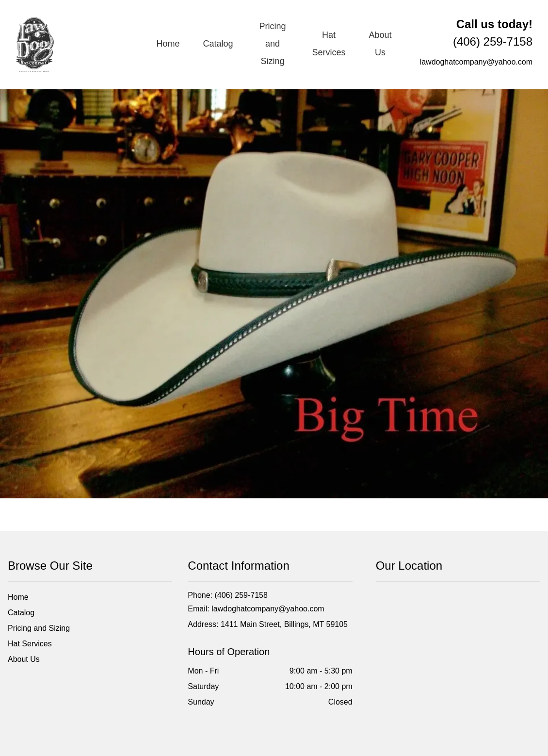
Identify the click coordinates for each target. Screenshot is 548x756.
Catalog (218, 44)
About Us (380, 44)
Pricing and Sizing (272, 44)
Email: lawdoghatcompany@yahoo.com (256, 609)
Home (168, 44)
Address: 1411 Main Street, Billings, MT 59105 (268, 624)
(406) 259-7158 (493, 33)
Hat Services (329, 44)
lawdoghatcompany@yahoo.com (476, 62)
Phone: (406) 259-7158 (228, 595)
